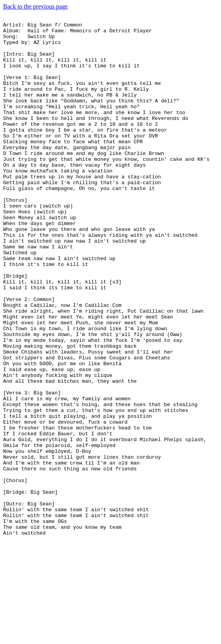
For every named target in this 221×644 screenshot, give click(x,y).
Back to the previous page (35, 6)
